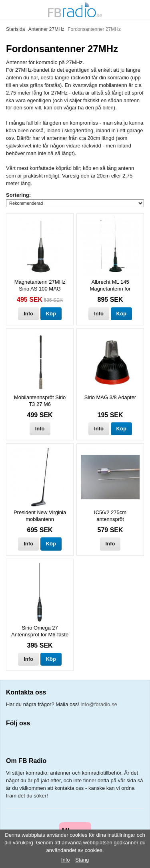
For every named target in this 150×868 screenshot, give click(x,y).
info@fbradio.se (99, 704)
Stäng (82, 860)
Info (28, 314)
